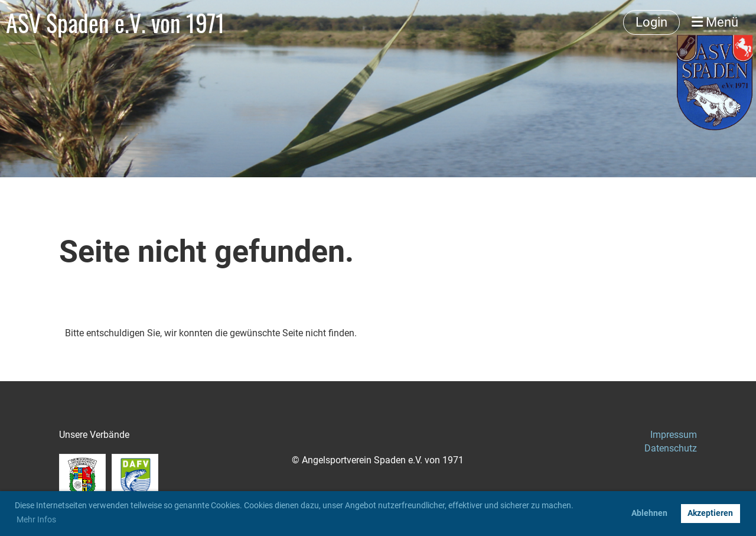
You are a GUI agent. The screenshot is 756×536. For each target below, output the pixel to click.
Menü (715, 22)
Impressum (674, 435)
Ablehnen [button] (649, 513)
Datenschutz (671, 448)
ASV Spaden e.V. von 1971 (115, 22)
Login (651, 22)
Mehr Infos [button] (36, 519)
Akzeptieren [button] (710, 513)
